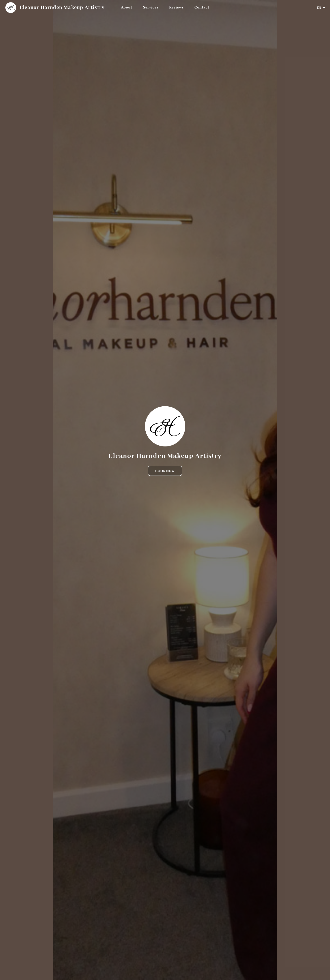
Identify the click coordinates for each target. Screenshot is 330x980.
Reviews (176, 8)
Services (151, 8)
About (127, 8)
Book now (165, 471)
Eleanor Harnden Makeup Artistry (62, 8)
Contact (202, 8)
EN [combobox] (319, 8)
